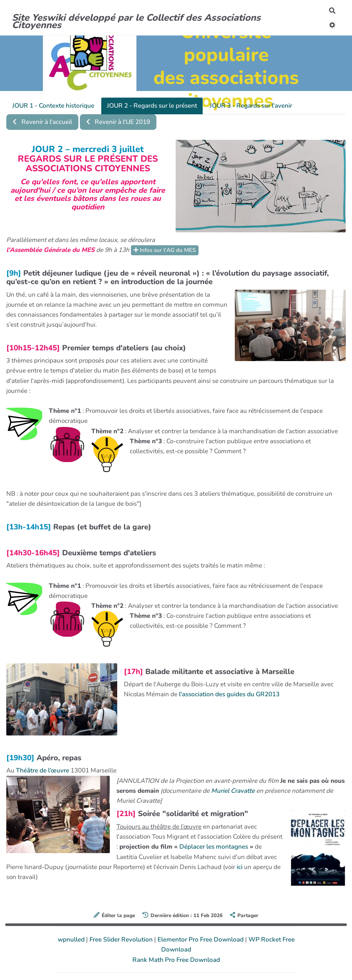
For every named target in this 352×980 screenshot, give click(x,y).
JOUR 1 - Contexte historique (53, 106)
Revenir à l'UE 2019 (118, 122)
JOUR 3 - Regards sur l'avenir (251, 106)
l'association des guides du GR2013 (229, 694)
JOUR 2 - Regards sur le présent (152, 106)
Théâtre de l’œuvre (43, 770)
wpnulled (72, 939)
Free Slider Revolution (122, 939)
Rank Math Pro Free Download (176, 960)
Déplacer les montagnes (214, 847)
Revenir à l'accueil (42, 122)
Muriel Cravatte (233, 791)
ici (240, 867)
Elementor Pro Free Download (201, 939)
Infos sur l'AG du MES (165, 250)
